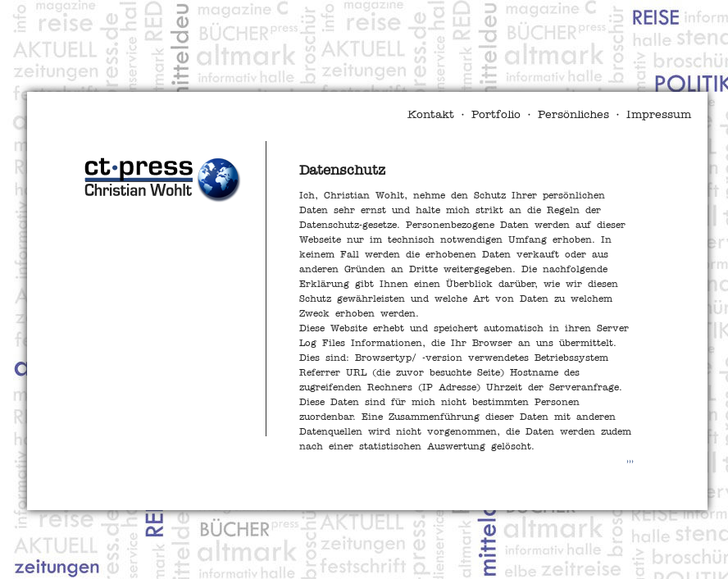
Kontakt (431, 115)
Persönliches (573, 115)
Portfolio (496, 115)
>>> (630, 462)
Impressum (659, 115)
